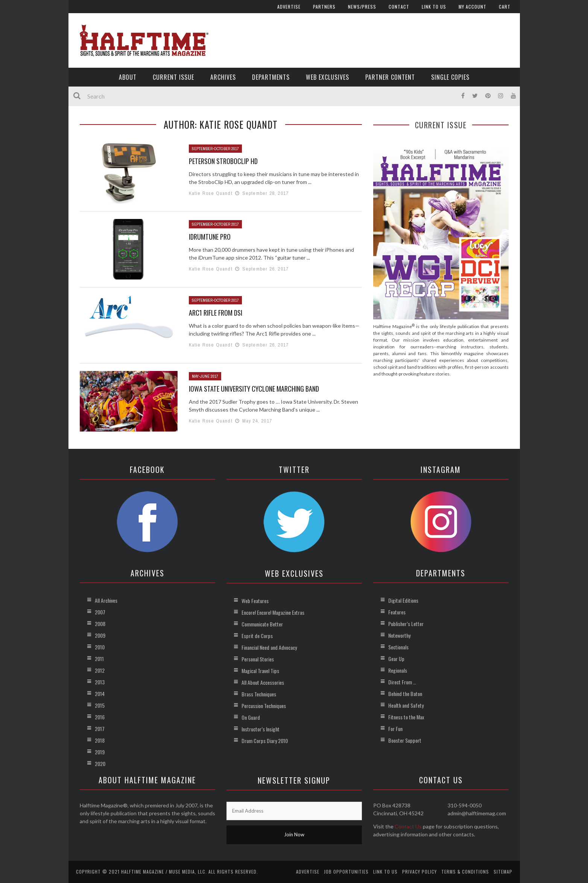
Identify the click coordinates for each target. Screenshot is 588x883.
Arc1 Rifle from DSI (216, 313)
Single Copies (450, 77)
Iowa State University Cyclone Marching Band (254, 389)
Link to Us (434, 7)
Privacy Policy (419, 872)
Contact (399, 7)
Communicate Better (262, 624)
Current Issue (173, 77)
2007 (100, 612)
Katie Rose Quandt (211, 193)
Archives (223, 77)
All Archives (106, 600)
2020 (100, 764)
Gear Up (396, 659)
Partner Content (390, 77)
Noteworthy (399, 635)
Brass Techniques (259, 694)
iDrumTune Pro (210, 237)
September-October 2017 (215, 149)
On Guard (251, 717)
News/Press (362, 7)
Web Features (255, 601)
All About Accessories (263, 682)
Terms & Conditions (465, 872)
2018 (100, 740)
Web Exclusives (327, 77)
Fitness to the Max (406, 717)
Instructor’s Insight (261, 729)
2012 (100, 670)
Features (397, 612)
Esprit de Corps (257, 636)
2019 (100, 752)
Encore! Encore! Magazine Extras (273, 612)
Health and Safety (406, 705)
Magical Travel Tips (260, 671)
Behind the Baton (405, 694)
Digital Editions (403, 600)
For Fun (395, 729)
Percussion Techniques (264, 706)
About (128, 77)
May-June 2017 (205, 376)
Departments (271, 77)
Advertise (289, 7)
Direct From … (402, 682)
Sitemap (503, 872)
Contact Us (408, 826)
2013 (100, 682)
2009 (100, 635)
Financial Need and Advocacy (269, 647)
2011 (99, 659)
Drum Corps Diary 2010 (265, 741)
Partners (324, 7)
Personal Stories (258, 659)
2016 (100, 717)
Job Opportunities (346, 872)
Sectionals (398, 647)
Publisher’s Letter (406, 624)
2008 (100, 624)
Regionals (398, 670)
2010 (100, 647)
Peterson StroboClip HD (223, 161)
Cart (505, 7)
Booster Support (405, 740)
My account (473, 7)
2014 (100, 694)
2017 (100, 729)
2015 (100, 705)
